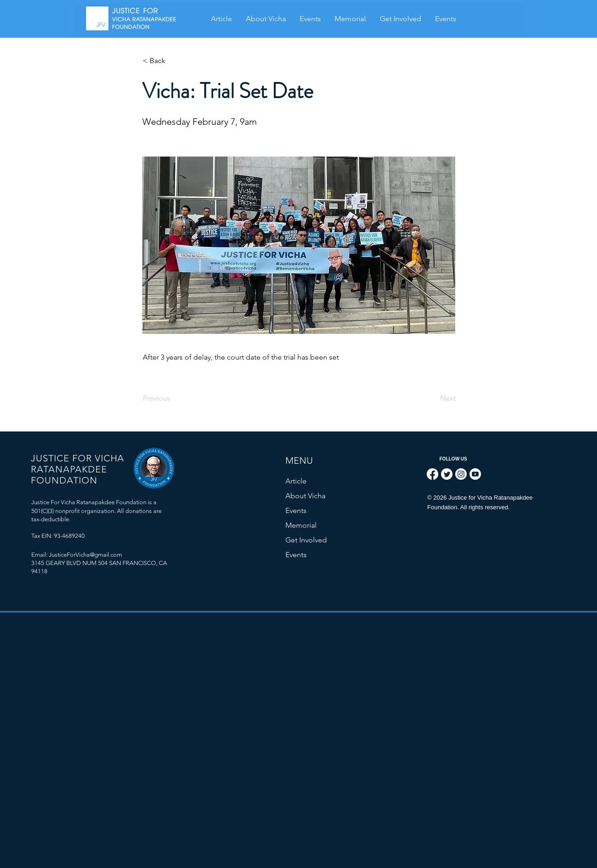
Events (296, 510)
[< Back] (173, 61)
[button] (350, 19)
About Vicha (305, 496)
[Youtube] (475, 474)
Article (296, 481)
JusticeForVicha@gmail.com (85, 555)
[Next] (433, 398)
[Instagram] (461, 474)
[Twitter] (447, 474)
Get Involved (306, 540)
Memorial (301, 525)
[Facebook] (432, 474)
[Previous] (173, 398)
